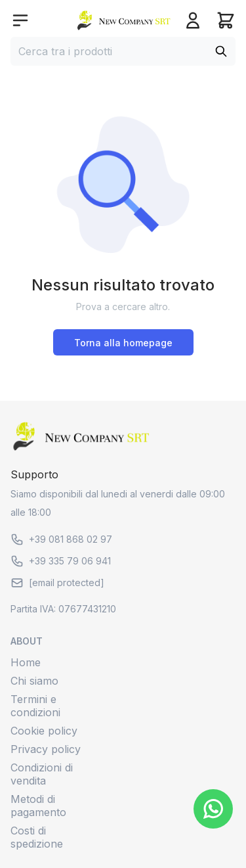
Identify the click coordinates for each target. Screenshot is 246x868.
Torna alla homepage (123, 343)
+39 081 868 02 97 (61, 539)
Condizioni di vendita (42, 774)
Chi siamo (34, 681)
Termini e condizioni (35, 706)
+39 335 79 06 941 (61, 561)
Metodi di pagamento (38, 806)
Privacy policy (46, 749)
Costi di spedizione (37, 837)
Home (26, 662)
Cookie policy (44, 731)
